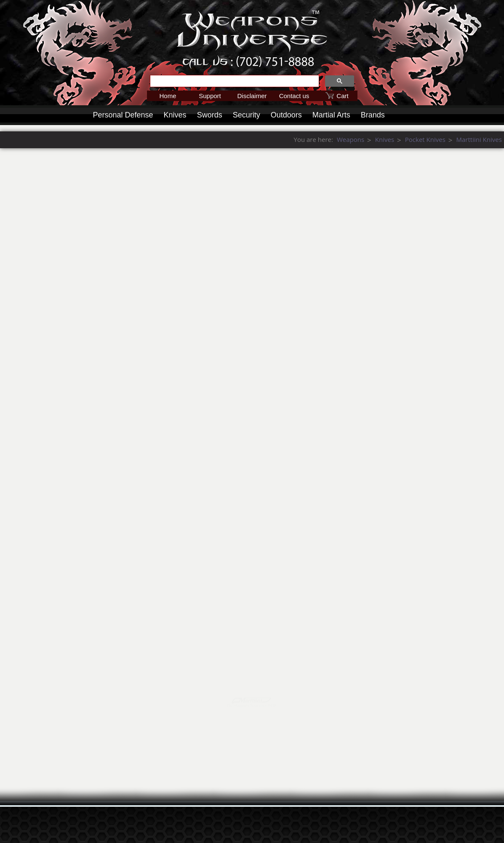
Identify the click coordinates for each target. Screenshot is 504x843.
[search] (234, 81)
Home (168, 96)
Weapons (481, 139)
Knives (175, 115)
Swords (210, 115)
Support (210, 96)
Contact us (294, 96)
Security (247, 115)
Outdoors (286, 115)
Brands (373, 115)
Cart (342, 96)
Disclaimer (252, 96)
